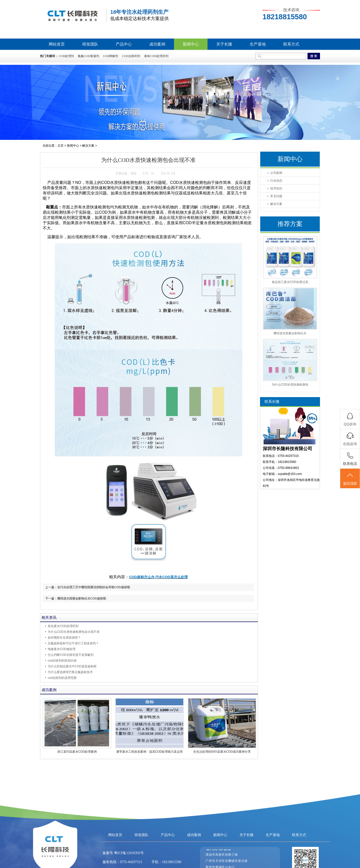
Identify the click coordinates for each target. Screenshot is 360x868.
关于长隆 (224, 44)
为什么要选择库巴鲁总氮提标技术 (70, 672)
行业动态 (276, 181)
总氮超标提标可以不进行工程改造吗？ (73, 643)
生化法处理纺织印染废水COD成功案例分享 (222, 752)
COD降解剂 (111, 56)
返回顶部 (350, 479)
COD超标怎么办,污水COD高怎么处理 (158, 577)
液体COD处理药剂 (156, 56)
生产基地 (258, 44)
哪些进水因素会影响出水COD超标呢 (82, 599)
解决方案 (88, 146)
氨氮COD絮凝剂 (88, 56)
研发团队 (90, 44)
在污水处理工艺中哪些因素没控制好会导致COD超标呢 (94, 587)
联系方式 (291, 44)
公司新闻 (276, 173)
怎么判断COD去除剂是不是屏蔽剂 (71, 655)
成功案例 (157, 44)
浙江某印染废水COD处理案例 (77, 752)
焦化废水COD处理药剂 (63, 626)
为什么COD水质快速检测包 (290, 385)
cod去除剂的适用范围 (62, 678)
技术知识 (276, 188)
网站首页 (57, 44)
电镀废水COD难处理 (62, 649)
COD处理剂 (66, 56)
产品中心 (124, 44)
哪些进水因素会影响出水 (290, 333)
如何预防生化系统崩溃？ (64, 638)
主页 (60, 146)
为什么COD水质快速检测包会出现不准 (74, 632)
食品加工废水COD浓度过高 (290, 282)
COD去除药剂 (131, 56)
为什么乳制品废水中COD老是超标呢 (72, 666)
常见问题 (276, 196)
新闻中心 (191, 44)
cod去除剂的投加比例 (62, 661)
